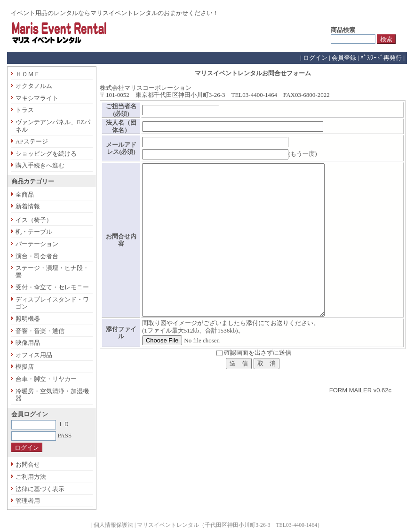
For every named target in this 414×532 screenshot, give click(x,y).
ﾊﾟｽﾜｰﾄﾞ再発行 (381, 58)
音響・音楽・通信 (40, 331)
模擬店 (25, 367)
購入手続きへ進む (40, 165)
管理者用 (28, 501)
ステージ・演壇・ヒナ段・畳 (52, 272)
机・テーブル (34, 232)
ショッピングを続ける (46, 154)
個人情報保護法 (113, 525)
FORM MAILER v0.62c (360, 390)
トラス (25, 110)
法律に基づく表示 (40, 489)
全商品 (25, 195)
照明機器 (28, 319)
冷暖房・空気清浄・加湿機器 (52, 395)
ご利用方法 (31, 477)
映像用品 (28, 343)
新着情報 (28, 206)
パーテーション (37, 244)
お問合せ (28, 465)
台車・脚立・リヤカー (46, 379)
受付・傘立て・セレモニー (52, 287)
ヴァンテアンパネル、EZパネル (53, 126)
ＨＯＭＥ (28, 74)
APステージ (32, 141)
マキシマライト (37, 98)
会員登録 (344, 58)
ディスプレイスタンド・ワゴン (52, 303)
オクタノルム (34, 86)
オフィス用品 (34, 355)
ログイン (315, 58)
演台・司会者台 (37, 256)
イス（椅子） (34, 220)
